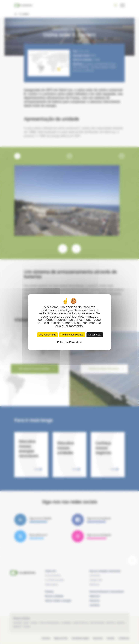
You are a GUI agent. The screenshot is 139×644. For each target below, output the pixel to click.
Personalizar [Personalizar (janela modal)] (95, 335)
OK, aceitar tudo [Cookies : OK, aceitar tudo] (48, 335)
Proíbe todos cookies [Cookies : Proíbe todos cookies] (72, 335)
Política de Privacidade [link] (70, 342)
